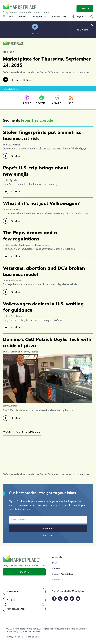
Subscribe (48, 529)
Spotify (42, 100)
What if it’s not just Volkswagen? (41, 203)
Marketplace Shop (16, 609)
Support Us (39, 16)
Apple (27, 100)
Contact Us (58, 580)
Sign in (78, 16)
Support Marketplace (63, 574)
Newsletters (59, 16)
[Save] (16, 80)
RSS (71, 100)
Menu (8, 16)
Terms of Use (32, 637)
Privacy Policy (13, 637)
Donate (85, 9)
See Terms (48, 535)
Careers (56, 568)
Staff (55, 563)
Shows (23, 16)
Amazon (58, 100)
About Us (57, 557)
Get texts (12, 600)
